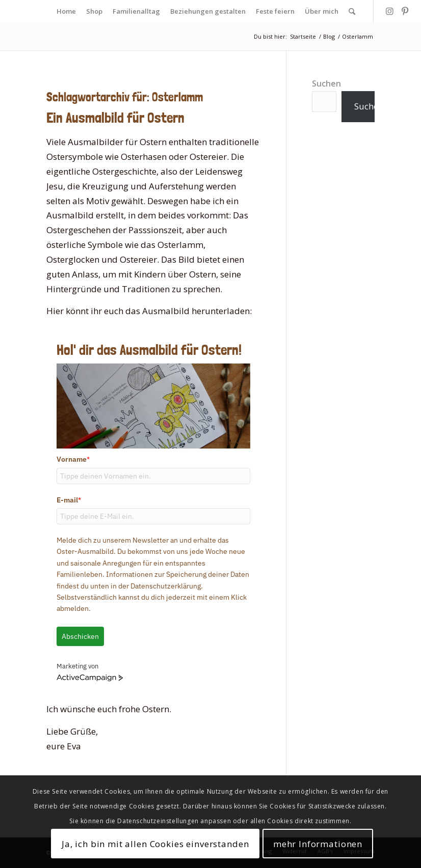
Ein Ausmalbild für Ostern (115, 118)
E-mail (69, 500)
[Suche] (352, 11)
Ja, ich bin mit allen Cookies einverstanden (155, 844)
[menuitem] (66, 11)
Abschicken (80, 636)
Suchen (326, 83)
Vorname (73, 459)
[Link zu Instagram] (389, 11)
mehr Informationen (318, 844)
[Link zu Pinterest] (405, 11)
